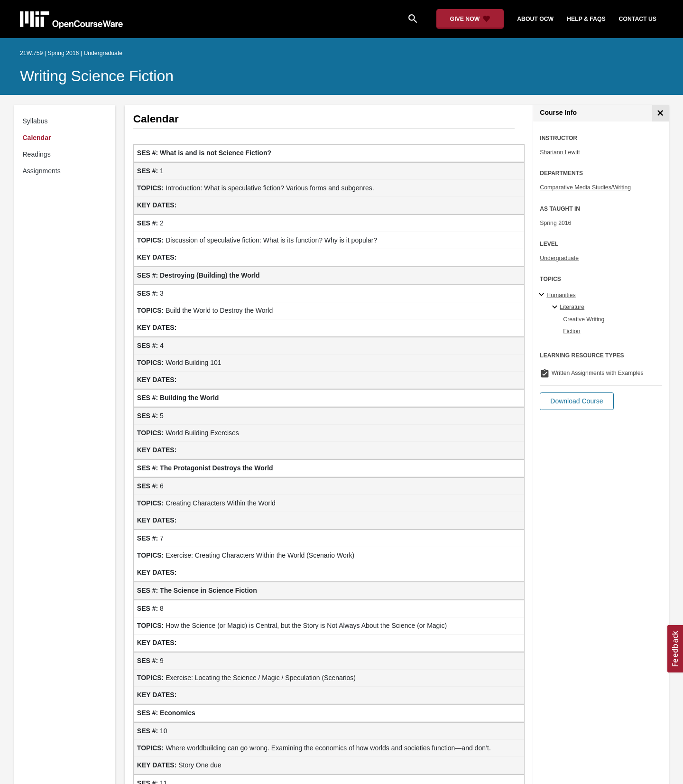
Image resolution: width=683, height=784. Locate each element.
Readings (37, 154)
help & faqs (586, 19)
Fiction (572, 331)
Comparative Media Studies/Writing (585, 187)
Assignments (42, 171)
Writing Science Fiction (97, 76)
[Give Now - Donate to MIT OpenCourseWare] (470, 19)
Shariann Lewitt (560, 152)
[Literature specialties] (556, 308)
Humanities (561, 295)
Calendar (37, 138)
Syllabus (35, 121)
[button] (577, 401)
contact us (638, 19)
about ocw (535, 19)
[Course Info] (660, 113)
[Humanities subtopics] (543, 295)
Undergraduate (559, 258)
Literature (572, 307)
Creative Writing (584, 319)
